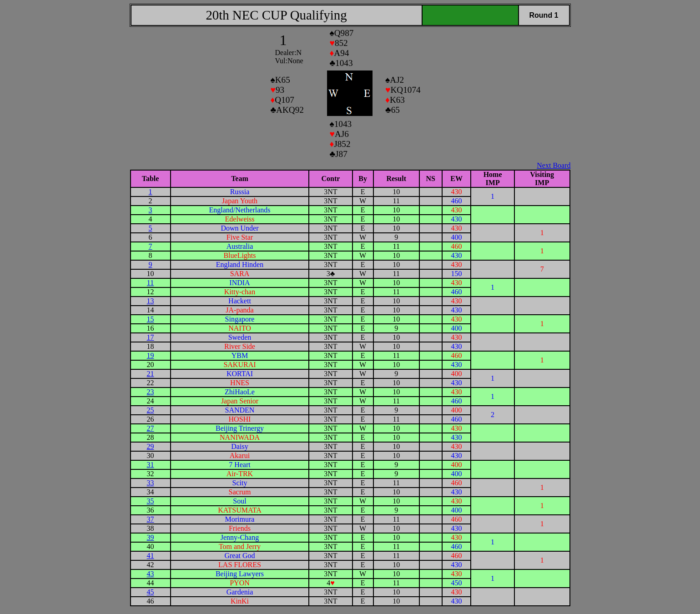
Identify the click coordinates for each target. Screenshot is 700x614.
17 (151, 337)
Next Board (554, 165)
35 (151, 501)
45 (151, 592)
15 (151, 319)
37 (151, 519)
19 (151, 355)
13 (151, 301)
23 (151, 392)
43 (151, 574)
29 (151, 446)
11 (150, 283)
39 (151, 537)
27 (151, 428)
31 (151, 465)
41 (151, 556)
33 (151, 483)
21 (151, 374)
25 (151, 410)
